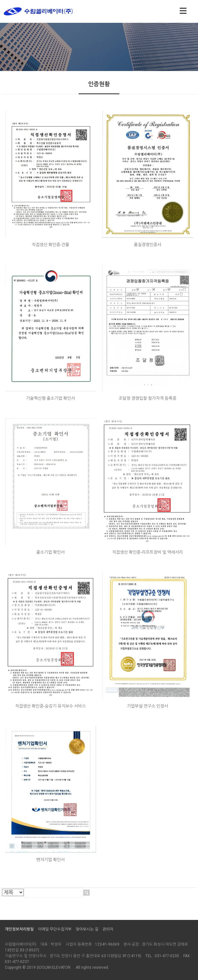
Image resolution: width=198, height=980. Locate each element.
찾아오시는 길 (87, 929)
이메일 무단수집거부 (55, 929)
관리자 (108, 929)
